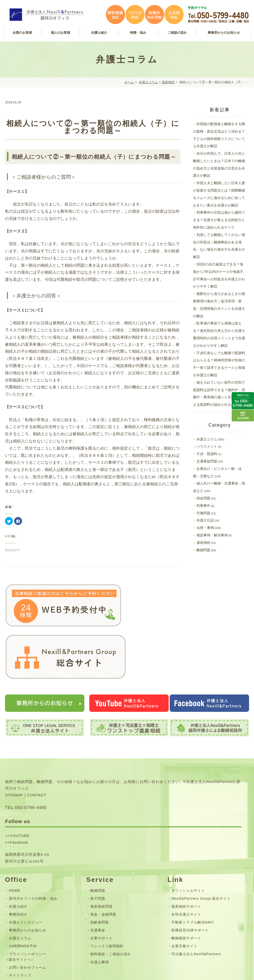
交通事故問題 (207, 461)
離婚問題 (203, 550)
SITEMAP (14, 743)
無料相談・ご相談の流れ (111, 902)
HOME (15, 838)
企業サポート (101, 886)
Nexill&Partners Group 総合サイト (201, 846)
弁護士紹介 (18, 854)
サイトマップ (20, 923)
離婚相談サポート (186, 886)
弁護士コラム (148, 82)
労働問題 (203, 513)
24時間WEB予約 (23, 894)
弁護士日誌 (205, 520)
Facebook (19, 790)
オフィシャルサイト (188, 838)
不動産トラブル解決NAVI (192, 870)
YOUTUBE (20, 784)
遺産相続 (168, 82)
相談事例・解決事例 (212, 535)
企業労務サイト (184, 894)
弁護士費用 (100, 910)
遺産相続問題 (101, 854)
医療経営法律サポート (190, 878)
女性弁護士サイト (186, 862)
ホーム (129, 82)
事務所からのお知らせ (28, 878)
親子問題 (98, 846)
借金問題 (203, 498)
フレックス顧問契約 (107, 894)
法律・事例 (205, 528)
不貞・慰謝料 (207, 454)
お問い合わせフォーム (28, 915)
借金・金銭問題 (103, 862)
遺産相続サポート (186, 854)
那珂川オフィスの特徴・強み (33, 846)
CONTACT (37, 743)
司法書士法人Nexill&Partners (196, 902)
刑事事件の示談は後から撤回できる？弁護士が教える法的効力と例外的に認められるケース (219, 220)
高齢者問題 (100, 870)
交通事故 (98, 878)
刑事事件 (203, 506)
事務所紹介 (18, 862)
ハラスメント (207, 446)
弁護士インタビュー (26, 870)
